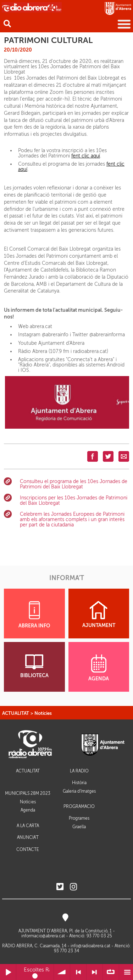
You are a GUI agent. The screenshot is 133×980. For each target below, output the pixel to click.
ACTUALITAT (16, 713)
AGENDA (99, 668)
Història (79, 783)
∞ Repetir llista (111, 972)
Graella (79, 827)
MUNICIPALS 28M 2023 (28, 793)
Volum (62, 972)
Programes (79, 818)
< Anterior (78, 972)
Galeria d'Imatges (79, 791)
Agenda (28, 810)
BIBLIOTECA (34, 666)
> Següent (95, 972)
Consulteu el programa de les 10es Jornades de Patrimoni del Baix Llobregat (74, 484)
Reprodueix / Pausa (8, 972)
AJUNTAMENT (99, 615)
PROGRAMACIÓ (79, 807)
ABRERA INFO (34, 615)
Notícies (43, 713)
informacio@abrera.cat (43, 936)
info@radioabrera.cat (90, 946)
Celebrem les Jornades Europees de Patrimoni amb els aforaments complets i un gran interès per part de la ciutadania (72, 520)
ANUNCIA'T (28, 838)
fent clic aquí (86, 156)
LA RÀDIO (79, 771)
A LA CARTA (28, 826)
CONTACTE (28, 850)
